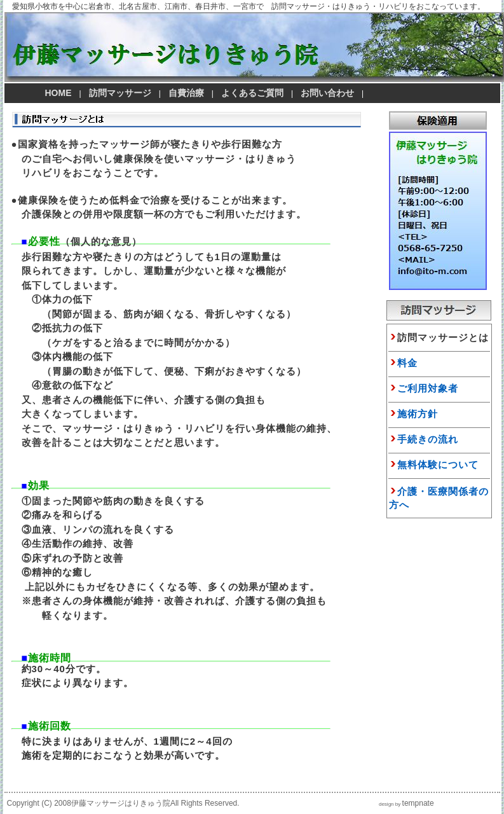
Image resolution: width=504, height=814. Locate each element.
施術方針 (418, 414)
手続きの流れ (428, 439)
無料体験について (438, 465)
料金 (407, 363)
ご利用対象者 (428, 388)
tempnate (418, 803)
